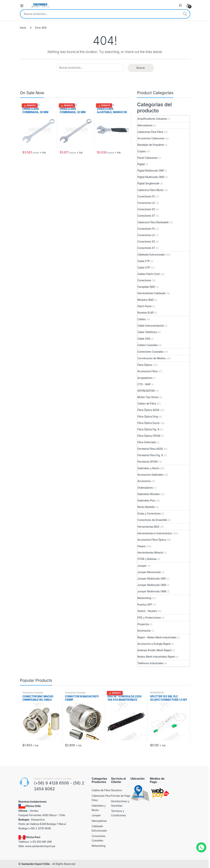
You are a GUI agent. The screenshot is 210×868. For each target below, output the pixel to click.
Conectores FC (146, 196)
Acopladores (145, 378)
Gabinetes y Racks (148, 468)
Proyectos (143, 624)
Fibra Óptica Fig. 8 (148, 429)
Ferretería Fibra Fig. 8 (150, 455)
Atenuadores (145, 125)
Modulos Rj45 (145, 300)
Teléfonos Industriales (150, 663)
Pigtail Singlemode (148, 183)
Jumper (142, 566)
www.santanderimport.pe (40, 846)
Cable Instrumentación (151, 326)
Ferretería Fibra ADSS (150, 449)
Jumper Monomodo (149, 572)
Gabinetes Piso (146, 500)
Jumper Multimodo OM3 (152, 585)
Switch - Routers (147, 611)
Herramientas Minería (150, 552)
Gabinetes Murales (148, 494)
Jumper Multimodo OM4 (152, 591)
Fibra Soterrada (146, 442)
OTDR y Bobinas (147, 559)
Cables (141, 319)
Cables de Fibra (147, 403)
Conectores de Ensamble (152, 520)
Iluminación (144, 631)
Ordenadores (145, 488)
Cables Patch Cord (148, 274)
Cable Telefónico (147, 332)
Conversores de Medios (151, 358)
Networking (144, 598)
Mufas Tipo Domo (148, 397)
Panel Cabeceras (147, 158)
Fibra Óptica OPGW (149, 436)
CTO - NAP (144, 384)
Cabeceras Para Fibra (150, 132)
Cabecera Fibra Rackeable (153, 222)
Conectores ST (146, 216)
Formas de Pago (121, 796)
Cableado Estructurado (151, 254)
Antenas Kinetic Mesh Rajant (154, 650)
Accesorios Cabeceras (151, 138)
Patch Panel (144, 306)
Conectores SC (146, 209)
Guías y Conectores (149, 513)
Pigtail (141, 164)
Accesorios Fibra (147, 371)
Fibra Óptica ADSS (148, 410)
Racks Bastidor (146, 507)
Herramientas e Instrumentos (155, 533)
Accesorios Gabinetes (150, 475)
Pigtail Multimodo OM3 (151, 177)
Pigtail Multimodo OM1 (150, 171)
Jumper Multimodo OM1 (152, 579)
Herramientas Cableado (151, 293)
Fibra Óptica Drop (148, 416)
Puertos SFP (145, 605)
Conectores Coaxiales (150, 352)
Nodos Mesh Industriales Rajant (156, 657)
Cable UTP (144, 267)
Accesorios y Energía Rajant (154, 644)
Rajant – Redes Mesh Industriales (157, 637)
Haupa (141, 546)
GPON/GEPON (146, 391)
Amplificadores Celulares (152, 119)
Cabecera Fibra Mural (150, 190)
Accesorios (144, 481)
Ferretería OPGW (147, 462)
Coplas (141, 151)
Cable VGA (144, 339)
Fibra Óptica (145, 365)
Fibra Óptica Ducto (148, 423)
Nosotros (117, 790)
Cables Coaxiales (148, 345)
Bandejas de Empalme (150, 145)
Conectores (144, 280)
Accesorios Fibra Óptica (152, 540)
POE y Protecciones (149, 618)
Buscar (185, 14)
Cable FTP (143, 261)
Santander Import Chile (36, 864)
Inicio (23, 28)
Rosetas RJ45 (145, 313)
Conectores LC (146, 203)
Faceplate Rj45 (146, 287)
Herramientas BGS (31, 105)
